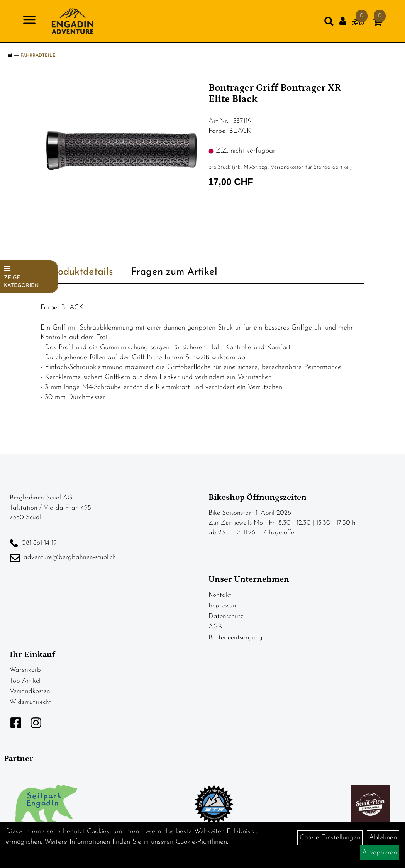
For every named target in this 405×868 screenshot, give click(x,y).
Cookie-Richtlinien (201, 842)
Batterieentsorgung (236, 638)
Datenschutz (226, 616)
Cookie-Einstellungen (330, 838)
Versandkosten (30, 691)
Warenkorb (25, 670)
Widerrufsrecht (31, 702)
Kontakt (220, 595)
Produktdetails (81, 272)
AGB (215, 627)
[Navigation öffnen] (29, 21)
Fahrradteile (38, 56)
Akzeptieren (380, 853)
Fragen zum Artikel (174, 272)
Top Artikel (25, 681)
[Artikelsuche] (329, 23)
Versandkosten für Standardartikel (310, 167)
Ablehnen (383, 838)
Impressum (223, 606)
